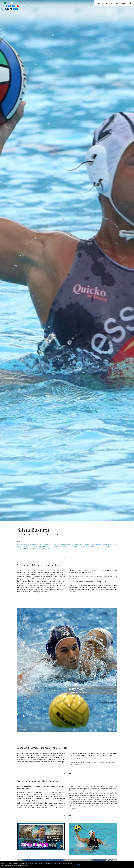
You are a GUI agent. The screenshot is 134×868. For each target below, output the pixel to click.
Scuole (124, 3)
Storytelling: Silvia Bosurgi (43, 548)
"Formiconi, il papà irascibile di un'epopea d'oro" (98, 544)
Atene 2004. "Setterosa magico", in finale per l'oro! (68, 544)
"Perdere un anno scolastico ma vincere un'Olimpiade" (83, 546)
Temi (117, 3)
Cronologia (109, 3)
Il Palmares (103, 546)
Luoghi (99, 3)
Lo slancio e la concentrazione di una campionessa (36, 546)
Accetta (78, 865)
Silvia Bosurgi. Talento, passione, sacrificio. (29, 544)
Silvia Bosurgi (30, 548)
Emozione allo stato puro (59, 546)
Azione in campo (48, 544)
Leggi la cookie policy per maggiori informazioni (15, 866)
